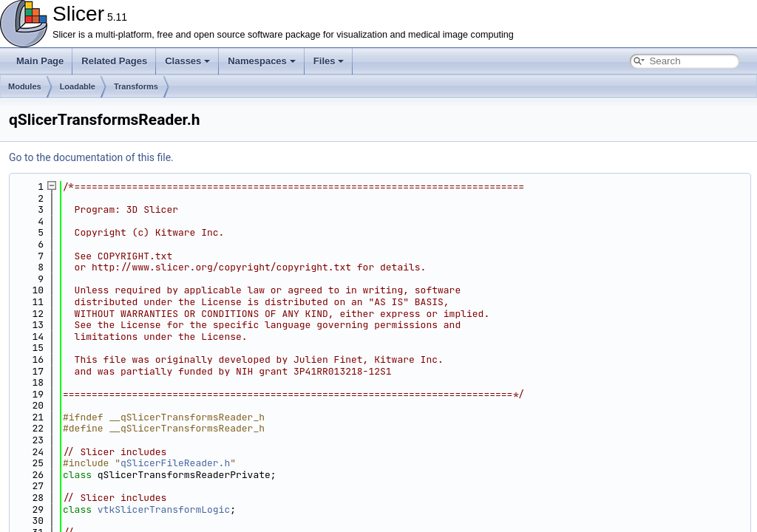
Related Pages (114, 61)
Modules (25, 86)
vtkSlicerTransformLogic (164, 509)
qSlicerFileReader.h (175, 463)
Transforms (136, 86)
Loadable (78, 86)
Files (329, 61)
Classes (187, 61)
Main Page (40, 61)
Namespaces (262, 61)
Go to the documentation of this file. (91, 157)
